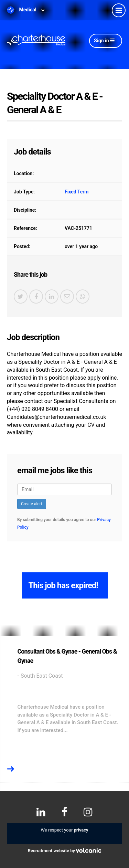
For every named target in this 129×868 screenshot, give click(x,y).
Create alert (32, 504)
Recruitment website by (64, 851)
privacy (81, 830)
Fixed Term (77, 192)
